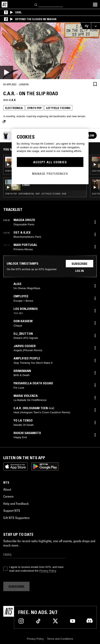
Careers (8, 496)
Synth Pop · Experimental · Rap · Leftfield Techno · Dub (36, 194)
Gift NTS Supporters (16, 518)
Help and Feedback (16, 504)
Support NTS (12, 511)
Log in (80, 271)
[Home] (5, 5)
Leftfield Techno (58, 108)
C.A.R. (13, 100)
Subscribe (80, 264)
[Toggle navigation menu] (95, 5)
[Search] (36, 4)
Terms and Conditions (60, 639)
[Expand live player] (95, 26)
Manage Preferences (50, 174)
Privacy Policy (48, 571)
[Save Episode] (95, 84)
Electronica (14, 108)
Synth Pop (34, 108)
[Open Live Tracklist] (85, 26)
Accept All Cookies (50, 162)
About (7, 489)
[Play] (50, 51)
